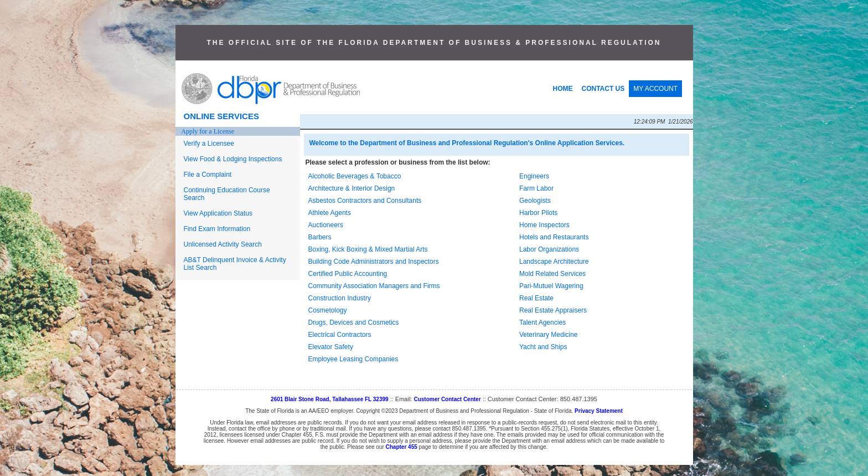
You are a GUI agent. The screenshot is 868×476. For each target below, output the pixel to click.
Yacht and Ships (543, 347)
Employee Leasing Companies (353, 359)
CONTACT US (603, 89)
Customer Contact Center (447, 399)
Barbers (320, 237)
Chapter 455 (402, 447)
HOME (563, 89)
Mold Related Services (552, 274)
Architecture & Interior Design (352, 188)
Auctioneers (326, 225)
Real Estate (536, 298)
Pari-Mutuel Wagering (551, 286)
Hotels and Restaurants (554, 237)
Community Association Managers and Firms (374, 286)
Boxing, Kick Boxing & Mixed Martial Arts (368, 249)
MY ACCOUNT (655, 89)
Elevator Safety (331, 347)
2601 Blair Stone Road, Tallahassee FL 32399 (330, 399)
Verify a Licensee (209, 144)
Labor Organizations (549, 249)
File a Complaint (208, 175)
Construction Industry (340, 298)
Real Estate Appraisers (553, 310)
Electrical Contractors (340, 335)
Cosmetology (328, 310)
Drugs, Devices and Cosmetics (354, 323)
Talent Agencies (542, 323)
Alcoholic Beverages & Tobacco (355, 176)
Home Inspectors (544, 225)
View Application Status (218, 213)
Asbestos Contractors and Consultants (365, 201)
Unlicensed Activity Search (223, 244)
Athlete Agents (330, 213)
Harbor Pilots (538, 213)
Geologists (535, 201)
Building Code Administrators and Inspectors (374, 262)
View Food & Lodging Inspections (233, 159)
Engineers (534, 176)
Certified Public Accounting (348, 274)
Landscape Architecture (554, 262)
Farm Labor (536, 188)
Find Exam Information (217, 229)
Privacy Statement (599, 411)
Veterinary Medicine (548, 335)
